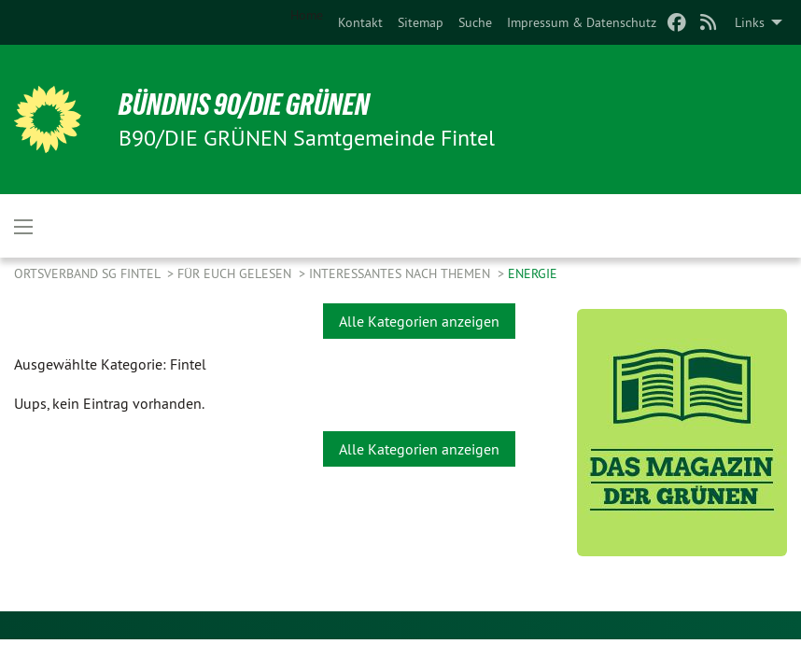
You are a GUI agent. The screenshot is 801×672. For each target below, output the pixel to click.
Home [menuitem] (307, 15)
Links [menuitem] (750, 22)
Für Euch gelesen (236, 273)
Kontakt (360, 22)
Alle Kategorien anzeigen (419, 321)
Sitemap (421, 22)
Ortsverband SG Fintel (89, 273)
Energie (533, 273)
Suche (475, 22)
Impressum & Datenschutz (582, 22)
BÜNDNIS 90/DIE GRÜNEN (244, 105)
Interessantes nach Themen (401, 273)
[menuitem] (360, 22)
